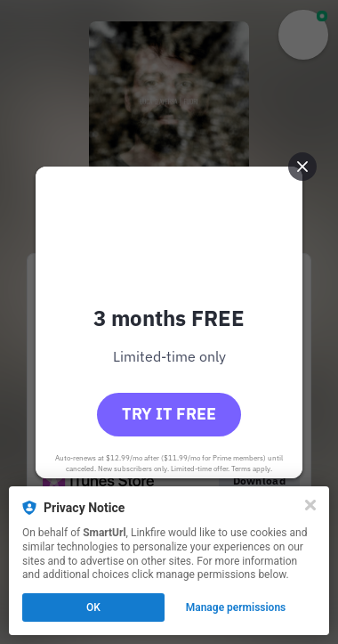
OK (93, 607)
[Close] (310, 505)
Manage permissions (236, 607)
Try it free (169, 414)
